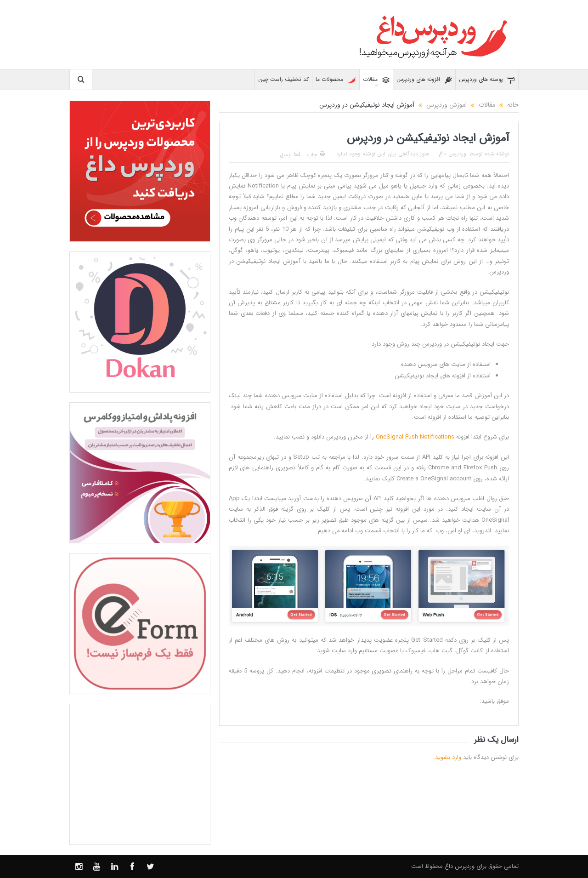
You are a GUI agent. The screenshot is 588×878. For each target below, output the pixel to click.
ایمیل (290, 155)
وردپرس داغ (452, 154)
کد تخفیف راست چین (283, 79)
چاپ (316, 155)
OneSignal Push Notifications (415, 437)
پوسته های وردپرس (487, 80)
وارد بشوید (448, 757)
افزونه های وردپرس (424, 80)
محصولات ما (336, 80)
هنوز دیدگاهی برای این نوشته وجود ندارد (383, 154)
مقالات (376, 80)
